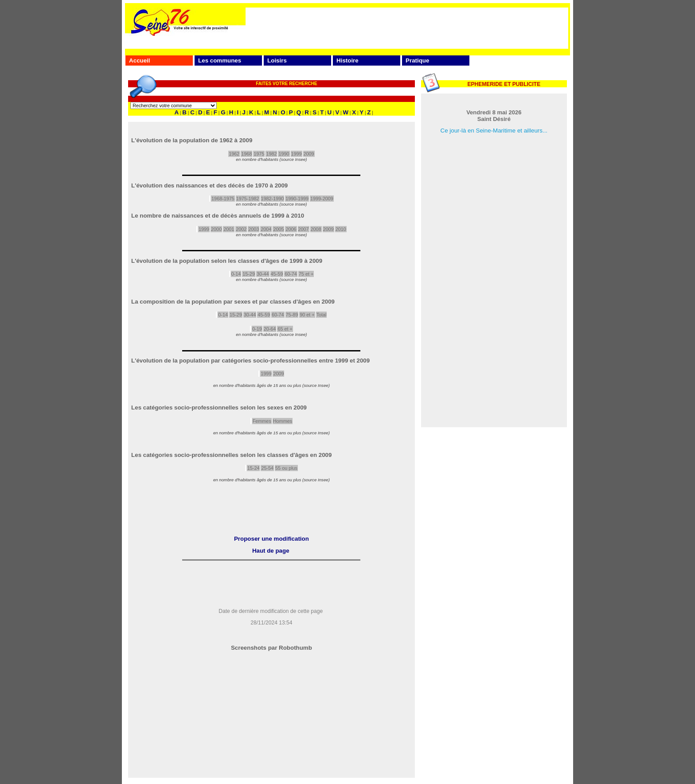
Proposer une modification (271, 539)
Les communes (220, 60)
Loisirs (277, 60)
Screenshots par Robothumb (271, 648)
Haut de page (271, 551)
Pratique (417, 60)
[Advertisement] (407, 27)
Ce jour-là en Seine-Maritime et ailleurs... (494, 131)
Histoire (347, 60)
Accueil (139, 60)
